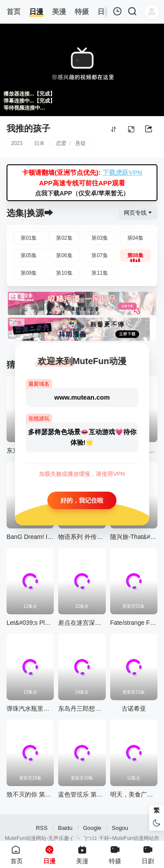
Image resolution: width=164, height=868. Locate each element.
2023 (17, 143)
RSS (42, 828)
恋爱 (61, 143)
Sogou (120, 828)
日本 (39, 143)
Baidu (65, 828)
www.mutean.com (82, 397)
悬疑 (80, 143)
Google (92, 828)
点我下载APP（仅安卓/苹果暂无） (82, 193)
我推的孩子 (28, 128)
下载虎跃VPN (122, 172)
